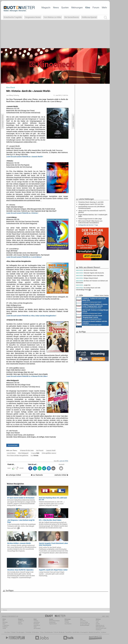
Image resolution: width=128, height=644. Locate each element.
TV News (42, 632)
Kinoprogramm (84, 632)
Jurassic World (51, 450)
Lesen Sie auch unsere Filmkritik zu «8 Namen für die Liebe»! (27, 376)
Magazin (46, 7)
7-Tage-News (6, 625)
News (56, 7)
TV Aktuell (13, 632)
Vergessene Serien (33, 17)
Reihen (20, 622)
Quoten (65, 7)
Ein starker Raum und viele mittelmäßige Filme (88, 289)
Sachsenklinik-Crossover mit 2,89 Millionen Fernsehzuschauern (92, 207)
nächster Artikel (61, 475)
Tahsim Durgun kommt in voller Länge (90, 219)
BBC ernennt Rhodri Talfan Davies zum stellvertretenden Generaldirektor (90, 222)
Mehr (104, 7)
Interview (20, 624)
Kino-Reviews (68, 624)
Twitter (4, 628)
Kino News (7, 632)
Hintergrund (21, 621)
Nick (35, 453)
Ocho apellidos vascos (49, 453)
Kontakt (98, 624)
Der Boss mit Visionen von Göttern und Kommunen (92, 282)
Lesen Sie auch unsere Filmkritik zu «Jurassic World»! (25, 157)
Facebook (5, 627)
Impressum (99, 630)
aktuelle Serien (76, 632)
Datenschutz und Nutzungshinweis (100, 626)
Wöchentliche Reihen (54, 621)
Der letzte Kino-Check (87, 270)
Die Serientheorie (72, 17)
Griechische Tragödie (13, 17)
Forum (96, 7)
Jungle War (83, 285)
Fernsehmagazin (21, 632)
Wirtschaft (36, 624)
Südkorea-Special (89, 17)
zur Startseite (37, 475)
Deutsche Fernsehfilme (94, 632)
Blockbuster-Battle (85, 625)
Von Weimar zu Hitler (53, 17)
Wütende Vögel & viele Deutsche (90, 273)
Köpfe (35, 627)
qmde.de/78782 (64, 461)
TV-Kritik (67, 622)
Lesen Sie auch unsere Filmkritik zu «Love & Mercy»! (24, 257)
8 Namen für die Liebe (27, 450)
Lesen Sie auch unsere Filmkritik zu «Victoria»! (22, 213)
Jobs (97, 622)
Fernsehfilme (69, 632)
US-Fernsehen (37, 628)
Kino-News (83, 621)
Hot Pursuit (40, 450)
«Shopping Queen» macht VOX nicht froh (91, 204)
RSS (4, 621)
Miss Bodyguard (23, 453)
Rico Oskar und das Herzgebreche (18, 455)
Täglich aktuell (53, 624)
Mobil (4, 624)
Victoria (35, 455)
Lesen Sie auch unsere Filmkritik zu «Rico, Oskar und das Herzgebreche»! (31, 316)
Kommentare (13, 445)
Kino (88, 7)
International (37, 625)
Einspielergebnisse (85, 624)
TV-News (36, 621)
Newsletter (5, 622)
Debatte (67, 621)
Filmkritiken (28, 632)
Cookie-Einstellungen (101, 628)
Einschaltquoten (49, 632)
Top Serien (103, 632)
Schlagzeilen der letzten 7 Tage (88, 225)
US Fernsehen (35, 632)
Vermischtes (37, 622)
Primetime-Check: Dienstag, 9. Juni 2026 (91, 202)
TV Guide (56, 632)
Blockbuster (62, 632)
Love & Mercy (11, 453)
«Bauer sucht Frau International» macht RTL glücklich (92, 211)
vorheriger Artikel (14, 475)
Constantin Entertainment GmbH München (91, 300)
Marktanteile (52, 622)
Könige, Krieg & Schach (87, 278)
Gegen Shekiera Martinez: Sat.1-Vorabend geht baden (93, 215)
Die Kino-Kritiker (84, 622)
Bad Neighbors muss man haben (90, 275)
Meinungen (77, 7)
